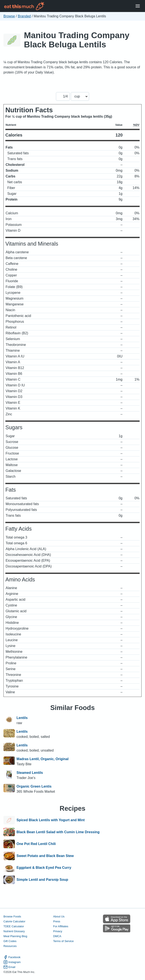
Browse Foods (12, 916)
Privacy (58, 931)
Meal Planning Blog (15, 936)
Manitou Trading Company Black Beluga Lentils (77, 40)
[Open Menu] (138, 6)
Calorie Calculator (14, 921)
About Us (59, 916)
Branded (24, 16)
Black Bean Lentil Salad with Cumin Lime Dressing (58, 832)
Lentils (22, 718)
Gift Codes (10, 941)
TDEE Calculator (14, 926)
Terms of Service (63, 941)
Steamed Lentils (30, 773)
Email (9, 967)
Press (57, 921)
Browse (9, 16)
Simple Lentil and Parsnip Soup (42, 880)
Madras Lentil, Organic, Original (43, 759)
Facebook (12, 957)
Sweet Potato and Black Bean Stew (45, 856)
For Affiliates (61, 926)
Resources (10, 946)
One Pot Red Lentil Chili (36, 844)
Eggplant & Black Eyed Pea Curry (44, 868)
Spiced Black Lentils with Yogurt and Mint (51, 820)
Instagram (12, 962)
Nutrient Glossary (14, 931)
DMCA (57, 936)
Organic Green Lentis (34, 786)
